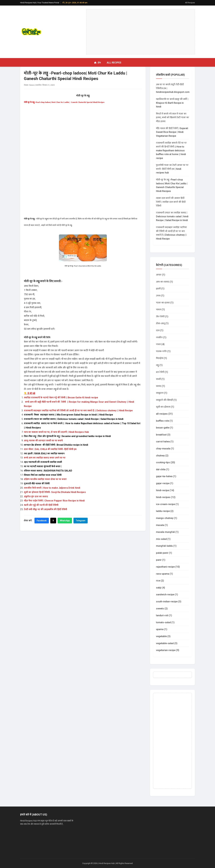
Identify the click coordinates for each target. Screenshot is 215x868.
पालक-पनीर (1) (163, 351)
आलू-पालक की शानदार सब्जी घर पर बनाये (44, 440)
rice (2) (160, 581)
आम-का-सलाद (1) (164, 282)
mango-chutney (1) (167, 518)
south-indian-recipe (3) (169, 602)
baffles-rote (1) (164, 421)
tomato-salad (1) (165, 622)
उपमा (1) (160, 296)
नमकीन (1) (161, 337)
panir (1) (161, 560)
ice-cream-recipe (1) (167, 504)
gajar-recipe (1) (165, 483)
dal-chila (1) (163, 469)
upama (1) (162, 629)
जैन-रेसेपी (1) (162, 316)
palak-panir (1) (164, 553)
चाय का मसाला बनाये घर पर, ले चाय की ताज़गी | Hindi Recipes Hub (56, 432)
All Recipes (190, 3)
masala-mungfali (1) (167, 532)
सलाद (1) (161, 386)
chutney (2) (162, 456)
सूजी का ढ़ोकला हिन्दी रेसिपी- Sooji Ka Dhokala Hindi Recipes (55, 492)
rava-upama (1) (164, 574)
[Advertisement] (140, 32)
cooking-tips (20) (166, 462)
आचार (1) (161, 275)
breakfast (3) (163, 435)
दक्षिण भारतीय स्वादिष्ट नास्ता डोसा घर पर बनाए (45, 479)
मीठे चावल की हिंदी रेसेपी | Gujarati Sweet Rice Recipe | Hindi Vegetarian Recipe (172, 132)
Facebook (42, 521)
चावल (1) (160, 309)
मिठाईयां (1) (161, 358)
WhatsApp (65, 521)
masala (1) (162, 525)
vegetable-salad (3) (167, 643)
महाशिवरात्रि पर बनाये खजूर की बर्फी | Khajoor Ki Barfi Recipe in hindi (172, 103)
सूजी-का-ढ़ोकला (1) (165, 407)
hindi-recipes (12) (166, 497)
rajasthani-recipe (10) (168, 567)
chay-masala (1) (165, 449)
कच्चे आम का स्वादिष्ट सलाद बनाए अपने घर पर (45, 458)
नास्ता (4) (160, 344)
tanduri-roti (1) (164, 615)
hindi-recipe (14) (165, 490)
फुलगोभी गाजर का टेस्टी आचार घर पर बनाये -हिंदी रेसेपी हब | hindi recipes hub (172, 169)
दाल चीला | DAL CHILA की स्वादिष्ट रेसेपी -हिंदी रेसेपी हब (50, 449)
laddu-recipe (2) (165, 511)
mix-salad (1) (163, 539)
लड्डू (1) (159, 365)
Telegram (81, 521)
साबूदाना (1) (162, 393)
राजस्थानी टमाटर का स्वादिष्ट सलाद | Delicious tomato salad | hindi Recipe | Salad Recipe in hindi (172, 216)
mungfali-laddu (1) (166, 546)
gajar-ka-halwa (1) (166, 476)
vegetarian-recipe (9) (168, 650)
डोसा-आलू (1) (162, 323)
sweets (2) (162, 609)
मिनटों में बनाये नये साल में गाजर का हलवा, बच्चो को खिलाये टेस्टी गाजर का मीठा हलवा (172, 117)
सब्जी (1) (160, 379)
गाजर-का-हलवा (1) (165, 303)
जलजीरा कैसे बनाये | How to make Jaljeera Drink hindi (52, 488)
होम (97, 63)
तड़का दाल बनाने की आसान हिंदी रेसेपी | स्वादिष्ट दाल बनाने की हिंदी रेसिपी (171, 202)
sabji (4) (161, 588)
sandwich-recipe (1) (167, 595)
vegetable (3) (163, 636)
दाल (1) (160, 330)
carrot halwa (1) (165, 442)
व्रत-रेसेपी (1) (162, 372)
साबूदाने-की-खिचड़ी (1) (166, 400)
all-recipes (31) (164, 414)
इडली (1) (160, 289)
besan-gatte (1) (165, 428)
